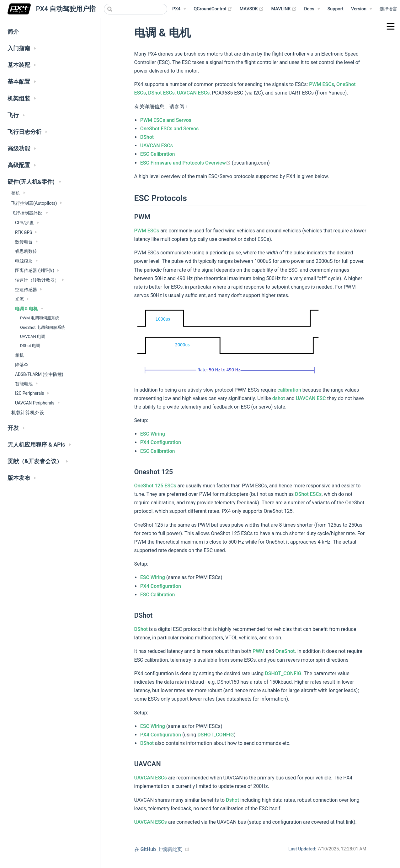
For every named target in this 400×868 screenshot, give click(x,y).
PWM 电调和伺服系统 (40, 318)
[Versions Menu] (362, 9)
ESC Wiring (153, 434)
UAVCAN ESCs (193, 93)
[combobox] (136, 9)
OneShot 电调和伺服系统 (43, 327)
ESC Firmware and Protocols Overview (186, 163)
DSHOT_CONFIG (283, 673)
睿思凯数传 (26, 251)
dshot (279, 398)
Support (336, 9)
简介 (13, 32)
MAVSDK (252, 9)
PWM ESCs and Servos (166, 120)
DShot (147, 137)
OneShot (285, 651)
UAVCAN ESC (311, 398)
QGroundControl (213, 9)
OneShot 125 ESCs (155, 486)
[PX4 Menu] (179, 9)
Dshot (232, 800)
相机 (19, 355)
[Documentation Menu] (312, 9)
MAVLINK (284, 9)
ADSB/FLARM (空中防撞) (39, 374)
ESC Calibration (158, 154)
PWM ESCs (322, 84)
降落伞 (22, 365)
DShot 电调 (30, 346)
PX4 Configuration (161, 442)
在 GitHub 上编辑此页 (158, 849)
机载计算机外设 (28, 413)
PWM (259, 651)
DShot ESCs (161, 93)
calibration (289, 390)
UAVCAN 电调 (33, 336)
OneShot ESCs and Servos (170, 129)
